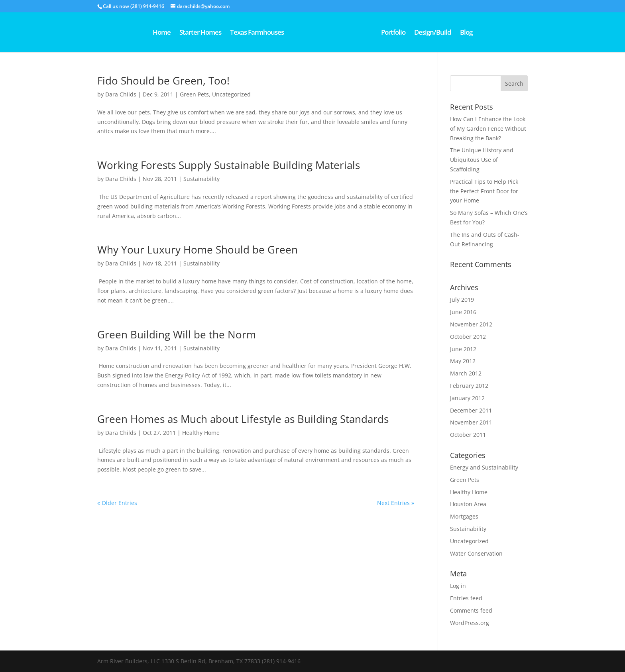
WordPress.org (470, 623)
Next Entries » (396, 503)
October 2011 (468, 435)
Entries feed (466, 598)
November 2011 (471, 422)
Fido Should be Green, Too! (163, 81)
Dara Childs (121, 94)
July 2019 (462, 300)
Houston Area (468, 504)
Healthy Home (201, 433)
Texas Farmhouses (229, 33)
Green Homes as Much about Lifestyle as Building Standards (243, 419)
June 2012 (463, 349)
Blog (494, 33)
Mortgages (464, 516)
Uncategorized (231, 94)
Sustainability (201, 179)
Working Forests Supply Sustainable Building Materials (229, 165)
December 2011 (471, 410)
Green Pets (194, 94)
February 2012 (469, 386)
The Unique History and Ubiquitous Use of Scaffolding (482, 160)
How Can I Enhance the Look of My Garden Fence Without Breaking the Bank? (488, 129)
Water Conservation (476, 553)
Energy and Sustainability (484, 467)
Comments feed (471, 610)
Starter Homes (172, 33)
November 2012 (471, 324)
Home (134, 33)
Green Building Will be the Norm (177, 334)
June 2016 (463, 312)
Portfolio (421, 33)
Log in (458, 586)
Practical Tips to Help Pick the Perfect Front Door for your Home (484, 191)
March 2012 (466, 373)
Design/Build (461, 33)
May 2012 (463, 361)
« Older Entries (117, 503)
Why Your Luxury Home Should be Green (198, 250)
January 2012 (467, 398)
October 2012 (468, 337)
